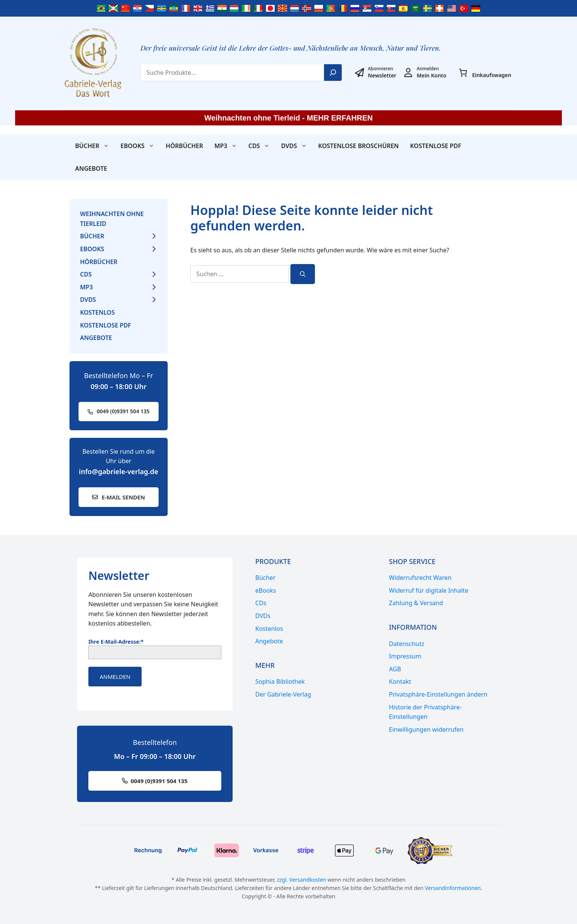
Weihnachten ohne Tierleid (112, 219)
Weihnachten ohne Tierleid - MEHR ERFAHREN (288, 118)
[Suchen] (303, 274)
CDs (262, 146)
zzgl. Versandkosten (302, 880)
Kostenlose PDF (436, 146)
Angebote (91, 168)
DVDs (297, 146)
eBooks (140, 146)
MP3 (229, 146)
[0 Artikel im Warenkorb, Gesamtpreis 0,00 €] (463, 73)
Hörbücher (184, 146)
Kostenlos (97, 312)
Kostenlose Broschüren (359, 146)
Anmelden (115, 677)
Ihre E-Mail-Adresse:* (116, 642)
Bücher (95, 146)
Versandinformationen (453, 888)
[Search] (333, 73)
